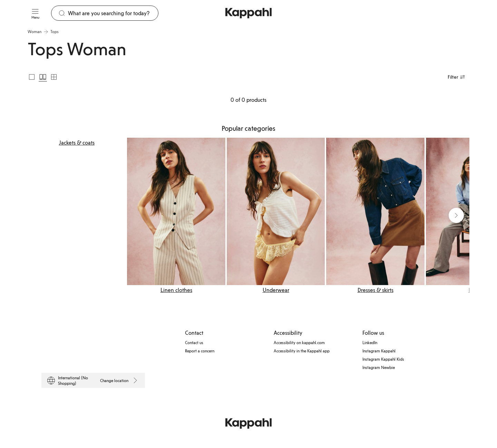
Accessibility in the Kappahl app (302, 351)
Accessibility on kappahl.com (299, 342)
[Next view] (456, 215)
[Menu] (35, 13)
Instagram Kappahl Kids (383, 359)
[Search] (113, 13)
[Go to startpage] (248, 13)
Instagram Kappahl (379, 351)
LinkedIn (370, 342)
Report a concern (200, 351)
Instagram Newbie (379, 367)
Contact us (194, 342)
